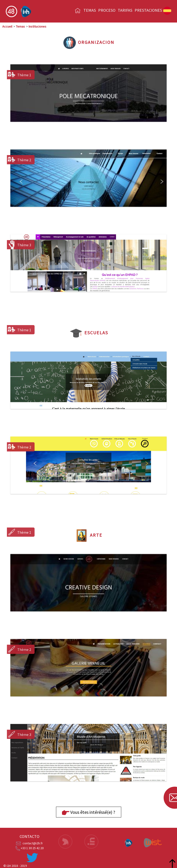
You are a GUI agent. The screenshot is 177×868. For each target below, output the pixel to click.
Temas (90, 10)
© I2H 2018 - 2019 (15, 866)
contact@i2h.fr (33, 843)
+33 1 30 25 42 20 (32, 848)
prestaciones (148, 10)
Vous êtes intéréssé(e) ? (89, 813)
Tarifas (125, 10)
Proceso (107, 10)
